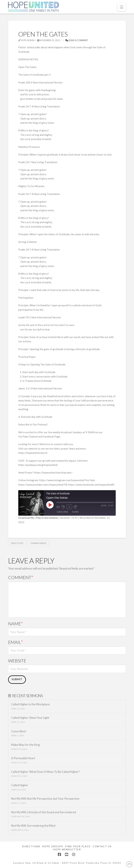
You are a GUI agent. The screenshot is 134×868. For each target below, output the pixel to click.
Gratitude (17, 543)
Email (16, 642)
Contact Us (102, 846)
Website (17, 661)
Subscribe (62, 512)
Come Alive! (19, 731)
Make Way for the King (25, 745)
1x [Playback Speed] (69, 507)
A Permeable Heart (23, 758)
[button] (122, 7)
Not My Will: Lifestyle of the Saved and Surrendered (44, 812)
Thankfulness (38, 543)
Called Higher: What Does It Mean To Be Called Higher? (45, 772)
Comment (21, 577)
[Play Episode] (50, 505)
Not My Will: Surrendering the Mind (33, 826)
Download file (26, 518)
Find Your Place (78, 846)
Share (75, 512)
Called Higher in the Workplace (30, 704)
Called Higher (20, 785)
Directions (31, 846)
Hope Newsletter (67, 849)
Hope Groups (53, 846)
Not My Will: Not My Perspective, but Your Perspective (45, 799)
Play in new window (47, 518)
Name (16, 624)
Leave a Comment (77, 40)
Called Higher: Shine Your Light (30, 718)
